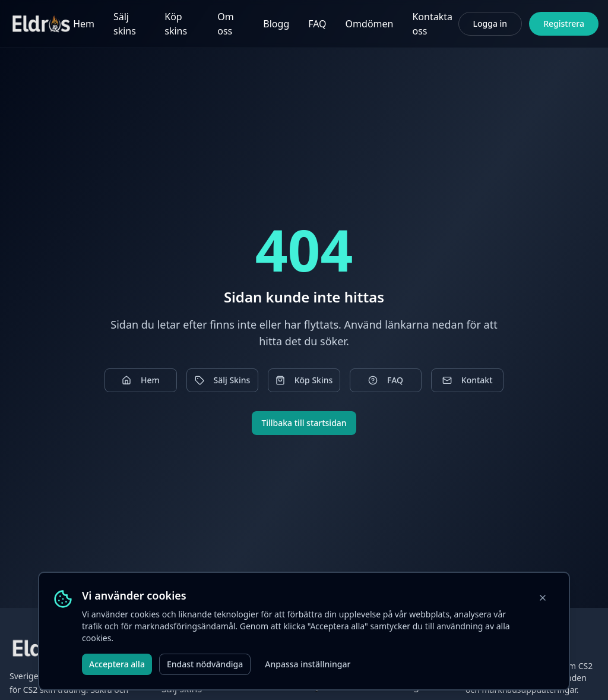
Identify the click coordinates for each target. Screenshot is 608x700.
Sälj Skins (223, 380)
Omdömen (370, 24)
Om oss (225, 24)
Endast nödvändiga (205, 664)
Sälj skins (125, 24)
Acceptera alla (117, 664)
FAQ (317, 24)
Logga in (490, 23)
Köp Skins (304, 380)
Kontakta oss (432, 24)
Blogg (276, 24)
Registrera (564, 23)
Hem (84, 24)
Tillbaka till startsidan (304, 423)
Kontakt (468, 380)
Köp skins (176, 24)
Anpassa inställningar (308, 664)
